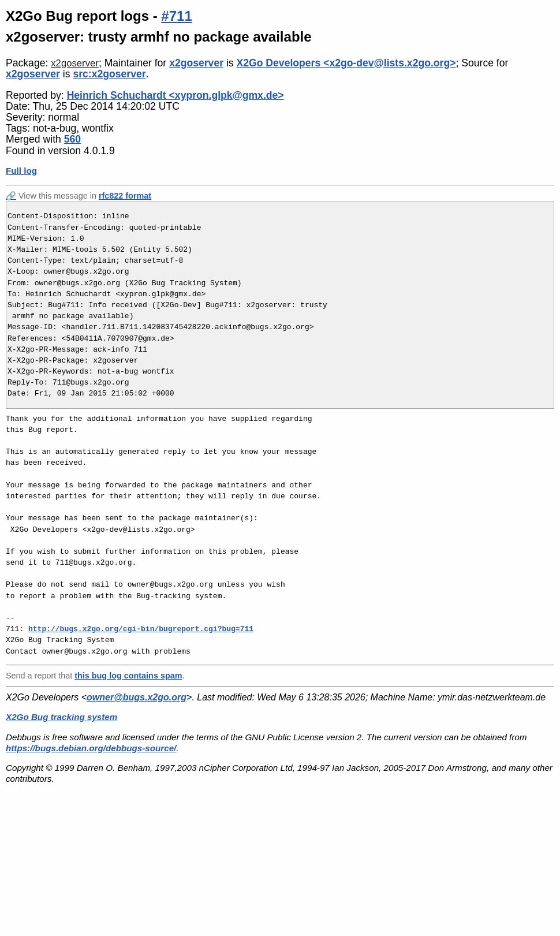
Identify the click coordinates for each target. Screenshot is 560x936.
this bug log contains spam (128, 676)
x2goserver (75, 63)
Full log (21, 171)
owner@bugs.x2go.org (137, 697)
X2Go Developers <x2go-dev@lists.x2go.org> (346, 63)
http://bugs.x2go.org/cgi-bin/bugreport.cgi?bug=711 (141, 629)
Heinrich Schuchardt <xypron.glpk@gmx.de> (176, 95)
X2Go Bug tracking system (61, 717)
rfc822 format (125, 196)
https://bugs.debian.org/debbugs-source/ (91, 748)
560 (72, 139)
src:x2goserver (109, 74)
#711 (176, 16)
